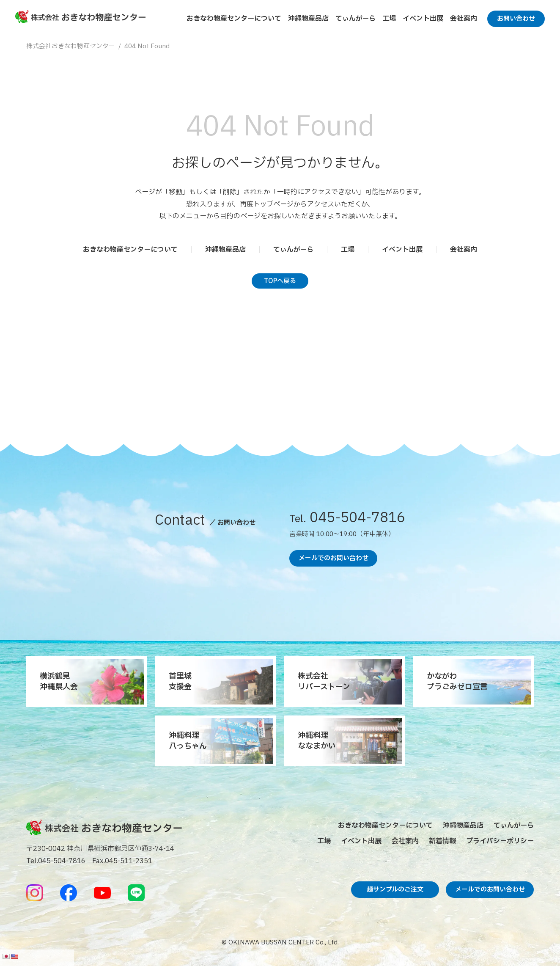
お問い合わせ (516, 19)
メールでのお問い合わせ (334, 558)
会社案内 (464, 19)
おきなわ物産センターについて (234, 19)
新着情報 (442, 841)
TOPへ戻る (280, 281)
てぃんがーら (355, 19)
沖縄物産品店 (308, 19)
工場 (389, 19)
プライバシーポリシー (500, 841)
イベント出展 (423, 19)
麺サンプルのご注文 (395, 890)
